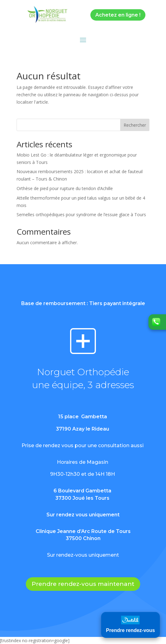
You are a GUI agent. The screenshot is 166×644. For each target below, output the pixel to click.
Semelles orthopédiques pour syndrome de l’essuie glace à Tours (81, 215)
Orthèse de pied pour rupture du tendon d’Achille (65, 188)
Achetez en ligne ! (118, 15)
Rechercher (135, 125)
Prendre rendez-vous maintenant (83, 584)
